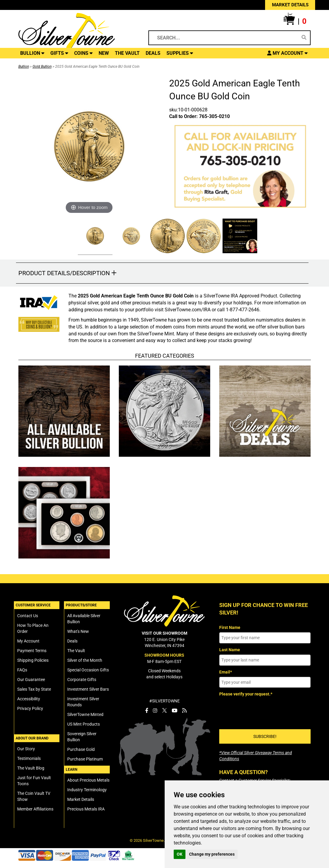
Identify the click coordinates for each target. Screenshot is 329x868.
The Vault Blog (31, 768)
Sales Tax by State (34, 689)
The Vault (76, 651)
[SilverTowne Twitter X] (164, 711)
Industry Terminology (87, 790)
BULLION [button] (32, 53)
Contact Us (28, 616)
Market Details (81, 799)
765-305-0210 (214, 116)
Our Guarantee (31, 680)
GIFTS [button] (59, 53)
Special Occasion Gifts (88, 670)
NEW (104, 53)
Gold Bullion (42, 67)
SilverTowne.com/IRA (188, 310)
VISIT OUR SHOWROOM (164, 633)
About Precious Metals (88, 780)
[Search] (304, 38)
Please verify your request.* (246, 694)
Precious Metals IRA (86, 809)
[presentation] (265, 711)
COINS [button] (83, 53)
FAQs (22, 670)
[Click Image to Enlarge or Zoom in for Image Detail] (89, 146)
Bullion (24, 67)
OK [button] (180, 854)
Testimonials (29, 758)
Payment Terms (32, 651)
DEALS (153, 53)
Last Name (230, 650)
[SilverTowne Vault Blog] (184, 711)
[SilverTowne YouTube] (174, 711)
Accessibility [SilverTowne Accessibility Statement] (29, 699)
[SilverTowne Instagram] (155, 711)
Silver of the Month (85, 660)
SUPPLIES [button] (180, 53)
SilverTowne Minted (85, 714)
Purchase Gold (81, 749)
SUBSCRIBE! (265, 736)
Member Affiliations (35, 809)
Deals (72, 641)
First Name (230, 627)
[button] (295, 21)
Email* (226, 672)
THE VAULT (127, 53)
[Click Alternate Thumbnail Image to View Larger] (94, 237)
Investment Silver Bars (88, 689)
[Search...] (225, 38)
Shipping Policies (33, 660)
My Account (28, 641)
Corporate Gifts (82, 680)
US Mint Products (84, 724)
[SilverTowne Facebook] (147, 711)
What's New (78, 631)
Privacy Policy (30, 708)
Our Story (26, 749)
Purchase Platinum (85, 759)
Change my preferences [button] (212, 854)
